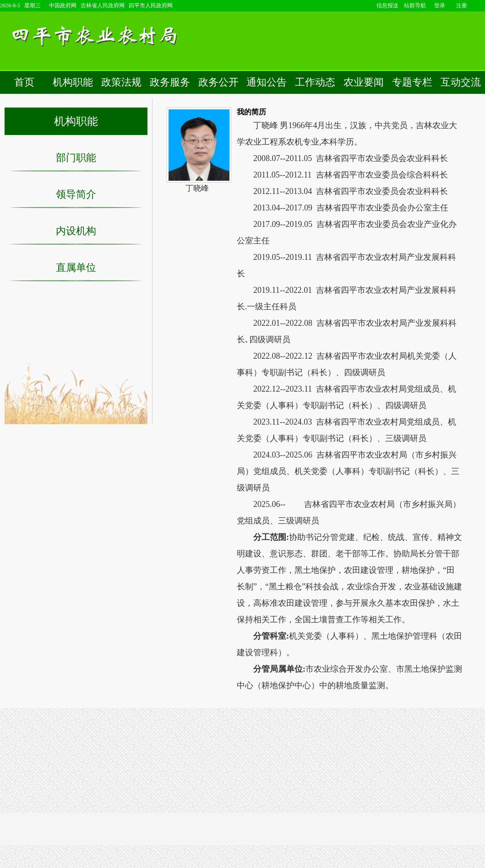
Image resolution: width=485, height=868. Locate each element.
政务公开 (218, 82)
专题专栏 (412, 82)
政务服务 (170, 82)
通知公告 (267, 82)
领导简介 (76, 194)
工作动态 (315, 82)
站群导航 (415, 5)
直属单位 (76, 267)
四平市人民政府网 (151, 5)
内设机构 (76, 231)
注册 (462, 5)
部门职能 (76, 158)
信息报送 (387, 5)
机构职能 (73, 82)
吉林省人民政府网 (103, 5)
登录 (440, 5)
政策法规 (121, 82)
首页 (24, 82)
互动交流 (461, 82)
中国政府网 (63, 5)
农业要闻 (364, 82)
